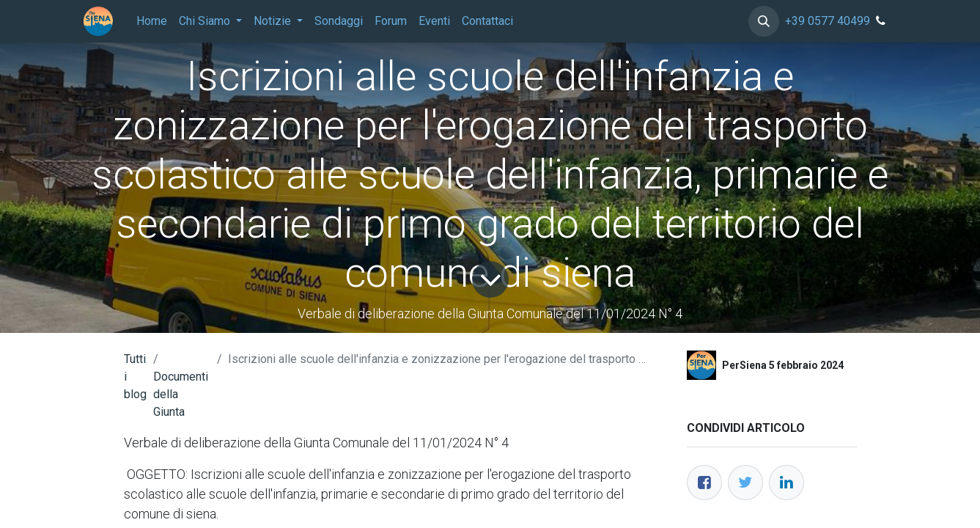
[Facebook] (704, 483)
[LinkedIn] (786, 483)
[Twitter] (745, 483)
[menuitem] (152, 21)
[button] (764, 21)
